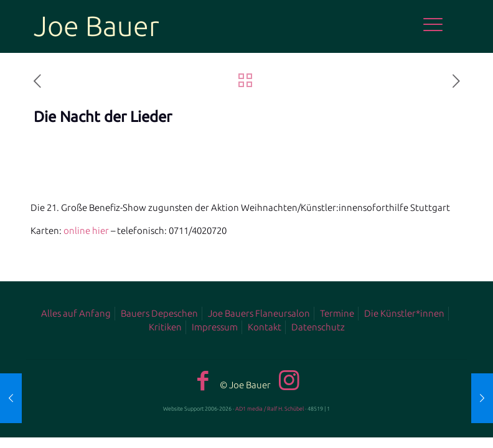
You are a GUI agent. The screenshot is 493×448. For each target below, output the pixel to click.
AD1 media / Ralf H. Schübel (270, 409)
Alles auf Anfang (76, 313)
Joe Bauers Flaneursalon (259, 313)
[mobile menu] (439, 26)
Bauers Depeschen (159, 313)
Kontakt (265, 327)
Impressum (215, 327)
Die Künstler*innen (404, 313)
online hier (86, 231)
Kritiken (165, 327)
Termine (337, 313)
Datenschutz (318, 327)
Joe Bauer (96, 26)
